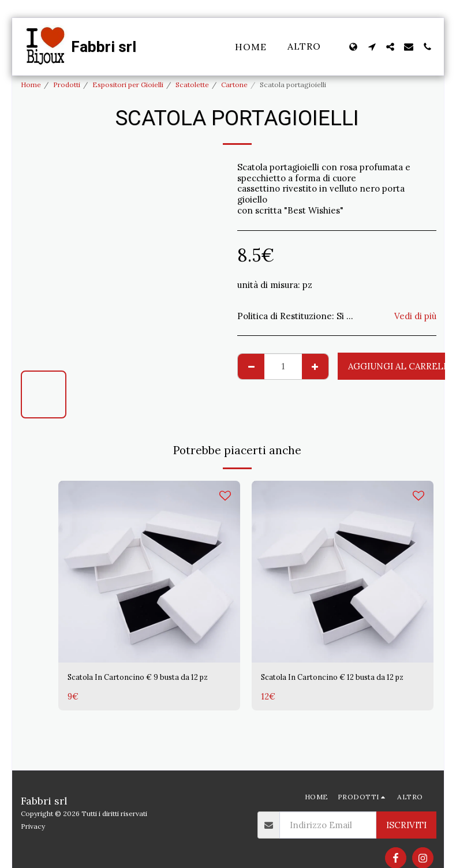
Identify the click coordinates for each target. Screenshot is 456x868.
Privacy (33, 826)
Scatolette (192, 85)
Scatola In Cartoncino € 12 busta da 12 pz (339, 684)
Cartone (234, 85)
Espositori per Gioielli (128, 85)
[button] (372, 47)
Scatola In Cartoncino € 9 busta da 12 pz (144, 684)
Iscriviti (406, 825)
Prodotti (67, 85)
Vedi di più (415, 316)
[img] (149, 572)
